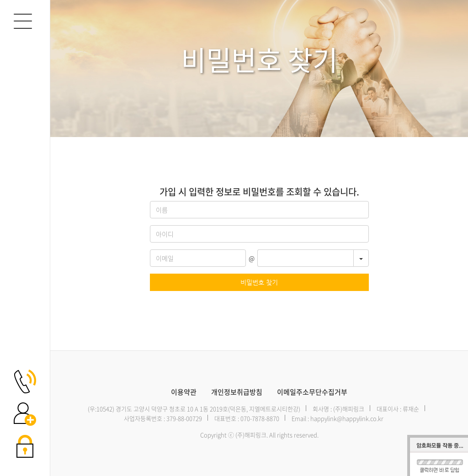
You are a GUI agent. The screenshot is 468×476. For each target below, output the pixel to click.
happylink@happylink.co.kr (347, 418)
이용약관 (184, 392)
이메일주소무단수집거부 (312, 392)
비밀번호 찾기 (259, 282)
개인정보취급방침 (237, 392)
